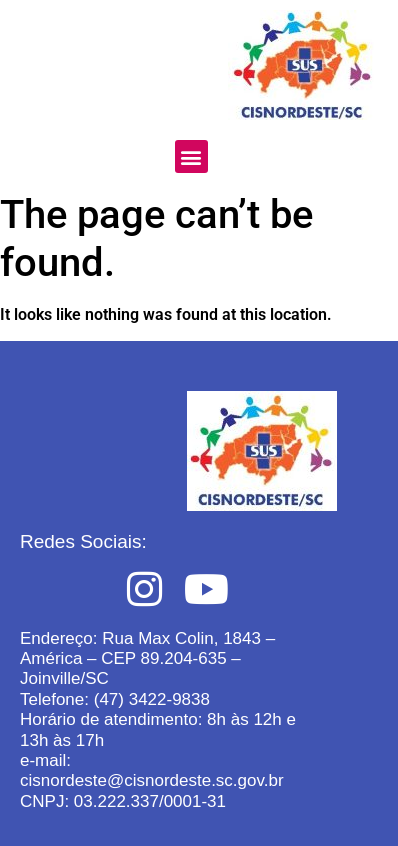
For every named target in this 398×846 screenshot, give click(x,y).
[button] (191, 156)
